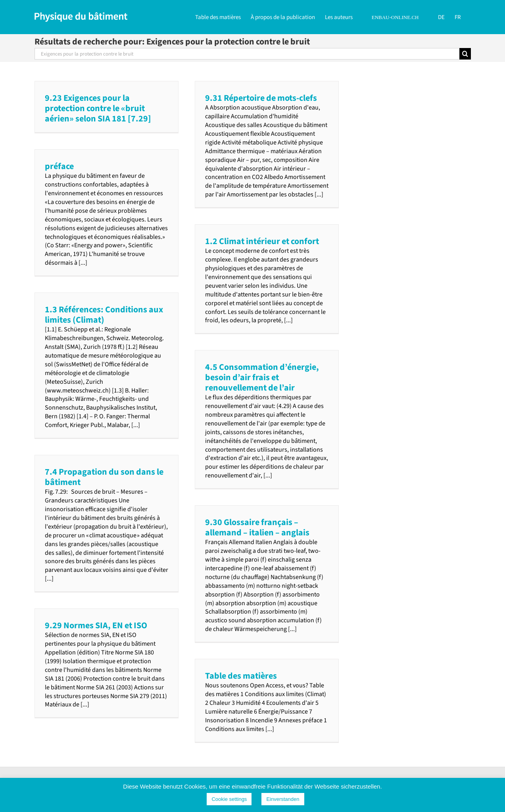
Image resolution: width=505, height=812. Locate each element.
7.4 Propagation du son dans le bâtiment (104, 477)
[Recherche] (465, 54)
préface (59, 166)
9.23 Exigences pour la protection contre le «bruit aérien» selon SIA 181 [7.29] (98, 108)
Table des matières (241, 676)
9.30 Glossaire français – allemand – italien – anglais (257, 527)
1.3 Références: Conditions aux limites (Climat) (104, 315)
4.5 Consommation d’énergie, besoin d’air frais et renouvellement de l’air (262, 377)
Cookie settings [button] (229, 799)
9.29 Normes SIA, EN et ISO (96, 625)
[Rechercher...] (247, 54)
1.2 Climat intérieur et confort (262, 241)
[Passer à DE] (441, 17)
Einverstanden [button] (283, 799)
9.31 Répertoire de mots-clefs (261, 98)
